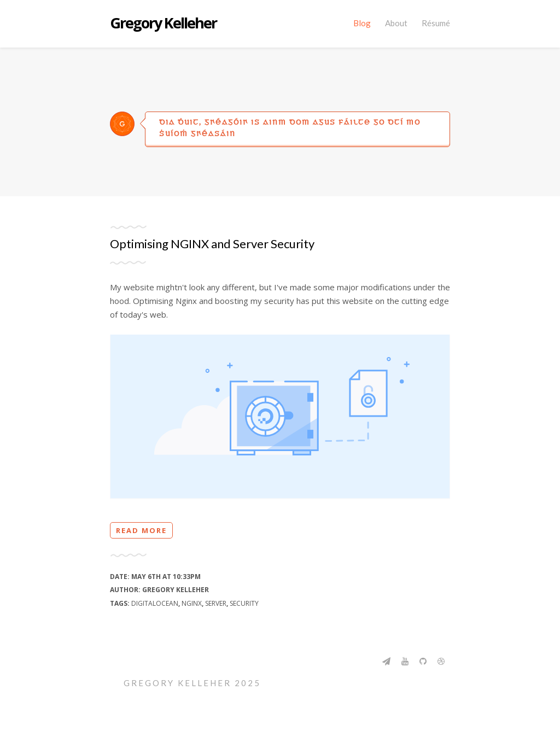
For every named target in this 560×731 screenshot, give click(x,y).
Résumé (436, 23)
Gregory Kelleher (163, 23)
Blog (362, 23)
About (396, 23)
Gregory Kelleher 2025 (192, 683)
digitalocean (155, 603)
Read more (141, 530)
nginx (192, 603)
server (216, 603)
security (244, 603)
